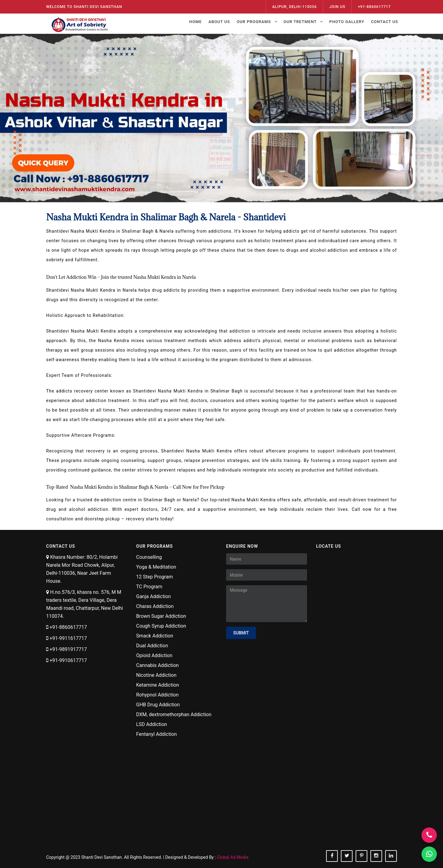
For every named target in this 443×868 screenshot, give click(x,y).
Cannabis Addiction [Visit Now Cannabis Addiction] (158, 665)
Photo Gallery (347, 22)
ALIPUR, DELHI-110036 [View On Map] (295, 7)
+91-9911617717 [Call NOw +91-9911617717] (68, 638)
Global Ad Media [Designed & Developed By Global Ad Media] (233, 857)
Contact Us (385, 22)
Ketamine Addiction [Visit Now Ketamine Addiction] (158, 685)
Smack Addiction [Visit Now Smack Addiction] (155, 636)
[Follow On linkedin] (391, 856)
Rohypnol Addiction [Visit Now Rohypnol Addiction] (158, 695)
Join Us (337, 7)
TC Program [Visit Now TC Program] (149, 587)
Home (196, 22)
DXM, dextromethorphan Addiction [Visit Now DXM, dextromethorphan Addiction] (174, 714)
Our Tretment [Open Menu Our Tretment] (300, 22)
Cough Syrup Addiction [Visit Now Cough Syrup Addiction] (161, 626)
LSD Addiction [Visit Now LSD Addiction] (152, 724)
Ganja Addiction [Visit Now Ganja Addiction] (154, 596)
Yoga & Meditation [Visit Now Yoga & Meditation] (156, 567)
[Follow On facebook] (332, 856)
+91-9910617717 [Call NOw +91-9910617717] (68, 660)
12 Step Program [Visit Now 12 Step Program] (155, 577)
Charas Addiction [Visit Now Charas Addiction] (155, 606)
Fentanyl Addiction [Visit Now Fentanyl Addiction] (157, 734)
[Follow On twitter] (347, 856)
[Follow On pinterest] (361, 856)
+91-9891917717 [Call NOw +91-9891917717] (68, 649)
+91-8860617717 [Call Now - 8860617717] (374, 7)
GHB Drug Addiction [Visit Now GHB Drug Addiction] (158, 705)
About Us (219, 22)
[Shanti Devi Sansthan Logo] (80, 23)
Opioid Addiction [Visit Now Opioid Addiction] (154, 655)
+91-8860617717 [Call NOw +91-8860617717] (68, 627)
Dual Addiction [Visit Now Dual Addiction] (152, 646)
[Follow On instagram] (376, 856)
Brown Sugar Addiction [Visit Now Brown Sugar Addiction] (161, 616)
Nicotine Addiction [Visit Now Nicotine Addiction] (156, 675)
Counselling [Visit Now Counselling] (149, 557)
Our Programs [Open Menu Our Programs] (254, 22)
